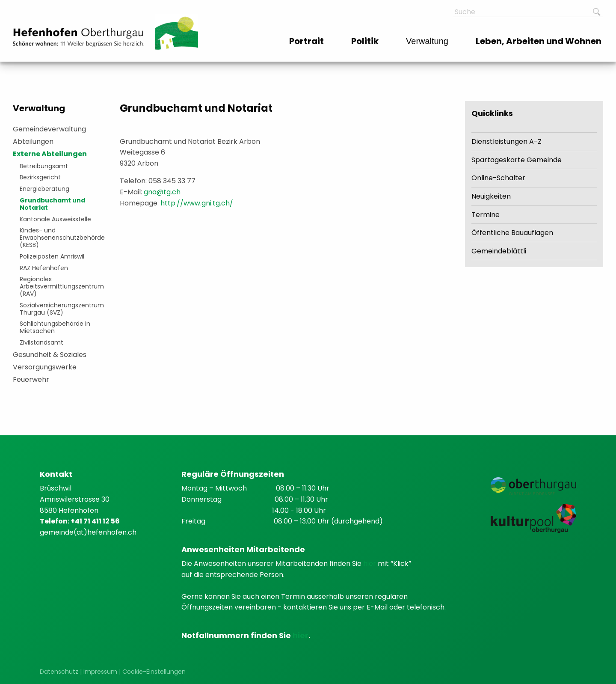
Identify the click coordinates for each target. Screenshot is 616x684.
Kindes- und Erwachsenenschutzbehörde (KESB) (60, 238)
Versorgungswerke (45, 367)
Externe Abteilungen (50, 154)
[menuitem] (307, 41)
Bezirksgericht (40, 177)
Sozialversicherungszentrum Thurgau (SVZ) (60, 309)
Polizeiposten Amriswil (52, 256)
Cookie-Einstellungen (154, 672)
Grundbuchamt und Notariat (52, 204)
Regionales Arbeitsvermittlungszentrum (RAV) (60, 286)
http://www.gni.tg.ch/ (197, 203)
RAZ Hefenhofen (44, 268)
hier (370, 564)
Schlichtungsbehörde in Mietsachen (55, 327)
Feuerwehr (31, 379)
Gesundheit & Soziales (50, 355)
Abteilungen (33, 141)
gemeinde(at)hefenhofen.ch (88, 532)
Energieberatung (44, 189)
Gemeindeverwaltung (49, 129)
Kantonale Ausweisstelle (55, 219)
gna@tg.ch (162, 192)
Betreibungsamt (44, 166)
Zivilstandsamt (41, 342)
